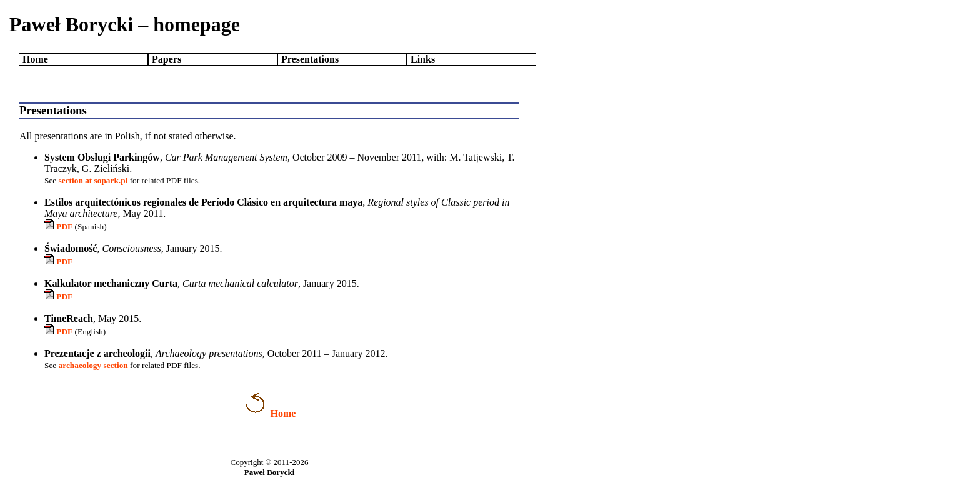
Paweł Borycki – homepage (125, 24)
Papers (167, 59)
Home (35, 59)
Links (423, 59)
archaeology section (93, 365)
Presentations (310, 59)
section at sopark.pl (93, 180)
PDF (64, 227)
